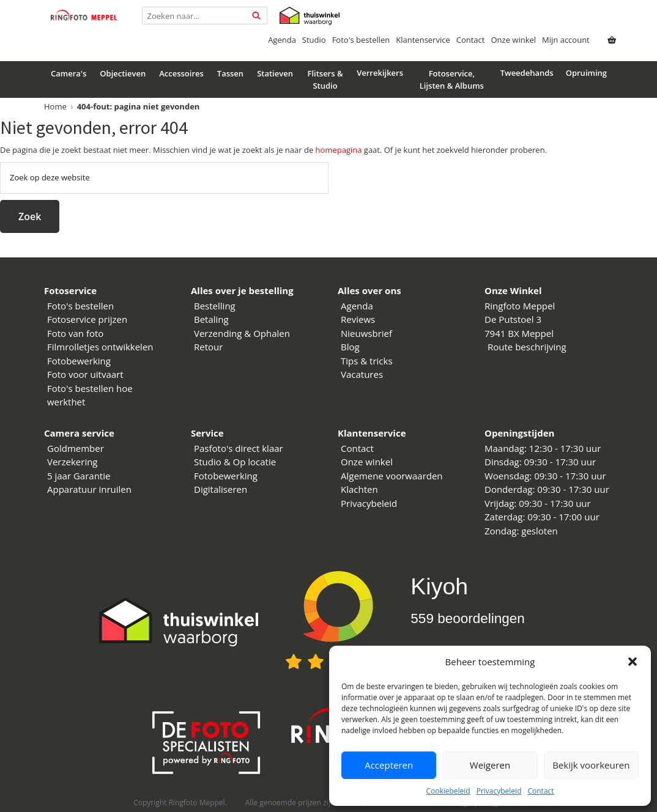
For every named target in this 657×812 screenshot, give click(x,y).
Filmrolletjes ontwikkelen (100, 347)
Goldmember (76, 448)
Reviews (358, 319)
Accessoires (181, 73)
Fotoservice (70, 290)
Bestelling (215, 306)
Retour (208, 347)
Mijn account (566, 40)
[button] (633, 662)
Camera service (79, 433)
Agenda (282, 40)
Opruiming (586, 73)
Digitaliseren (221, 489)
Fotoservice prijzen (87, 319)
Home (55, 106)
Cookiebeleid (448, 791)
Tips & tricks (367, 361)
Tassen (230, 73)
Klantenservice (423, 40)
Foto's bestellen (361, 40)
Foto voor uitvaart (85, 374)
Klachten (359, 489)
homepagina (339, 150)
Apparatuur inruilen (89, 489)
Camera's (69, 73)
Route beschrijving (527, 347)
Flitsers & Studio (325, 79)
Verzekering (72, 462)
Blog (350, 347)
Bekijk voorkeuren (591, 765)
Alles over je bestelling (242, 290)
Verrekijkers (380, 73)
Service (207, 433)
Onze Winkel (513, 290)
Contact (540, 791)
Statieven (275, 73)
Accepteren (389, 765)
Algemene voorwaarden (392, 476)
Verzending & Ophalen (242, 333)
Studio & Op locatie (235, 462)
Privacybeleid (499, 791)
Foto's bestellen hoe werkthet (90, 395)
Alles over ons (369, 290)
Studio (314, 40)
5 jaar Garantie (79, 476)
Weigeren (490, 765)
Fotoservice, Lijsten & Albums (452, 79)
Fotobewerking (79, 361)
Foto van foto (75, 333)
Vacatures (362, 374)
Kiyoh (439, 586)
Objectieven (123, 73)
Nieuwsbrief (366, 333)
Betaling (211, 319)
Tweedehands (527, 73)
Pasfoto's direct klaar (239, 448)
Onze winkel (513, 40)
